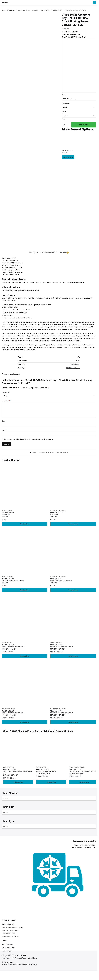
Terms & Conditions (8, 966)
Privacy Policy (32, 966)
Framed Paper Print (8, 710)
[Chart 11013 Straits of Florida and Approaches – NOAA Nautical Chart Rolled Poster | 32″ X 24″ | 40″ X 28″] (51, 752)
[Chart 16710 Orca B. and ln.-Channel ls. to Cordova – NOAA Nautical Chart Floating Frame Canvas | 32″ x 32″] (73, 552)
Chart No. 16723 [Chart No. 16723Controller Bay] (24, 515)
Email (4, 430)
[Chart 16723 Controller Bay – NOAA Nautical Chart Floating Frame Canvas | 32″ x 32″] (73, 486)
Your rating (6, 392)
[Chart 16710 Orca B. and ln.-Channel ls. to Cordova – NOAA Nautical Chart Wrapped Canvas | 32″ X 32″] (24, 552)
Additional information (49, 252)
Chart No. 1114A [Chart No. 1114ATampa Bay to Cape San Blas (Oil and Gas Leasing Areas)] (18, 774)
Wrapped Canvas (67, 151)
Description (33, 252)
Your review (6, 401)
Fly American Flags (19, 960)
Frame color (66, 103)
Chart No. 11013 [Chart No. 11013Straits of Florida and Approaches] (51, 773)
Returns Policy (21, 966)
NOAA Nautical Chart (73, 368)
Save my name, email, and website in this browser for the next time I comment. (29, 439)
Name (4, 421)
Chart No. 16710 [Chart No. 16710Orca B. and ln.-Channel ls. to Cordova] (24, 581)
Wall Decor (11, 10)
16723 (78, 361)
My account (7, 946)
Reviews (63, 252)
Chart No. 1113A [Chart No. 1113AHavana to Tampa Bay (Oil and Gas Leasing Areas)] (84, 773)
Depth (64, 112)
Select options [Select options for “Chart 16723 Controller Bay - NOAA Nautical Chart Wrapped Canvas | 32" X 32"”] (68, 157)
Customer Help (8, 949)
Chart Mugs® (6, 960)
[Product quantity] (65, 125)
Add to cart (84, 125)
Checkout (6, 953)
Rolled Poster (6, 643)
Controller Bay (75, 364)
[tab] (33, 251)
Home (4, 10)
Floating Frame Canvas (23, 10)
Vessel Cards (32, 960)
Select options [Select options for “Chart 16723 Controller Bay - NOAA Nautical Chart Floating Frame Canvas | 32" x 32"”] (73, 524)
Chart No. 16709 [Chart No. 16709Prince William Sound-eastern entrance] (24, 648)
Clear (63, 119)
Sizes (64, 95)
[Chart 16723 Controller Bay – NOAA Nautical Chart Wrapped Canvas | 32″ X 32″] (70, 141)
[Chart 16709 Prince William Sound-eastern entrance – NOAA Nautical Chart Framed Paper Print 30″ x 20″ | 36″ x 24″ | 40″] (24, 685)
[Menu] (5, 3)
